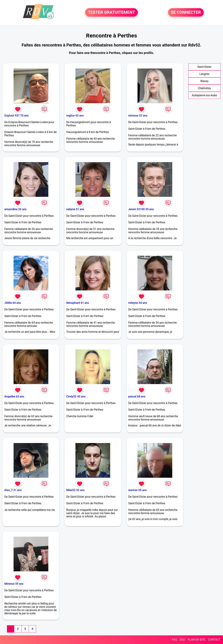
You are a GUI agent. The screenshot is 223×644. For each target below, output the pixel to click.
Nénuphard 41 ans (78, 303)
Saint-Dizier (204, 67)
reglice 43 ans (75, 116)
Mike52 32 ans (75, 490)
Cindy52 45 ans (76, 396)
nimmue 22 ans (138, 116)
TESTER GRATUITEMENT (112, 12)
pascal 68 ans (137, 396)
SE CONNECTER (186, 12)
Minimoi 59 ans (14, 584)
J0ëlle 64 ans (13, 303)
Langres (204, 74)
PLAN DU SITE (197, 640)
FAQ (174, 640)
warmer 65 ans (137, 490)
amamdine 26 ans (15, 209)
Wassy (204, 81)
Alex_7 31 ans (13, 490)
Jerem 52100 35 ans (141, 209)
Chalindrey (204, 88)
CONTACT (214, 640)
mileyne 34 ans (138, 303)
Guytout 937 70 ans (16, 116)
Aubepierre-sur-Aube (204, 95)
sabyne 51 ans (75, 209)
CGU (182, 640)
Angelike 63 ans (14, 396)
